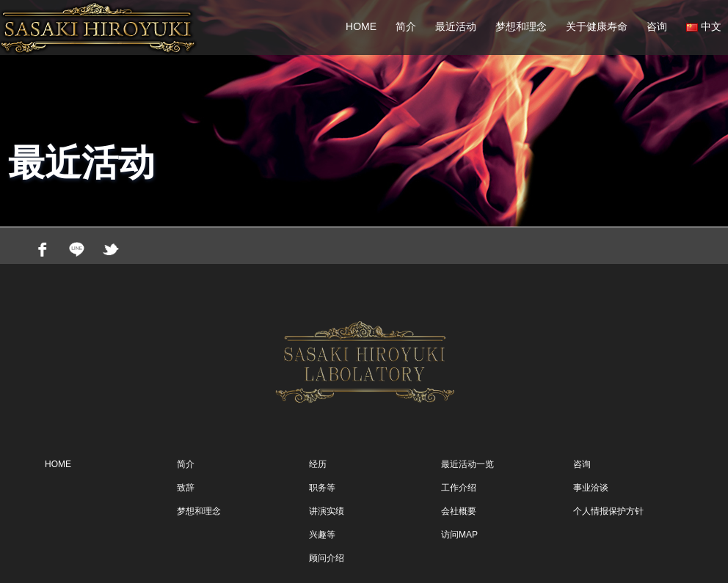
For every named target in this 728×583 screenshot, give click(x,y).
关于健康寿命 (597, 26)
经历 (318, 464)
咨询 (657, 26)
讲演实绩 (327, 511)
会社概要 (459, 511)
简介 (406, 26)
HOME (361, 26)
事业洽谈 (591, 488)
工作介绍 (459, 488)
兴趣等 (322, 535)
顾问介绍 (327, 558)
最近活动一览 (467, 464)
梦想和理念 (521, 26)
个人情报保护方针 (608, 511)
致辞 (186, 488)
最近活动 (456, 26)
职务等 (322, 488)
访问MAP (459, 535)
